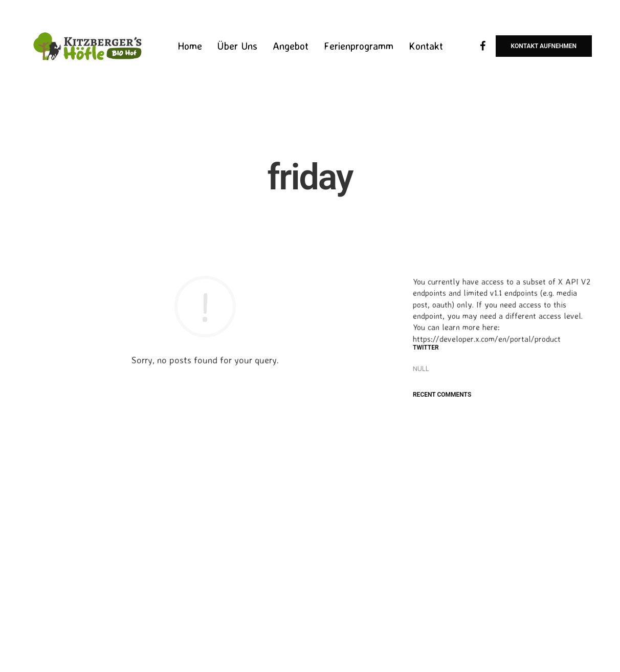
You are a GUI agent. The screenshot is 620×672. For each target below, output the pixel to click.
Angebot (291, 46)
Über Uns (237, 46)
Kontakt (426, 46)
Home (190, 46)
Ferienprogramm (359, 46)
